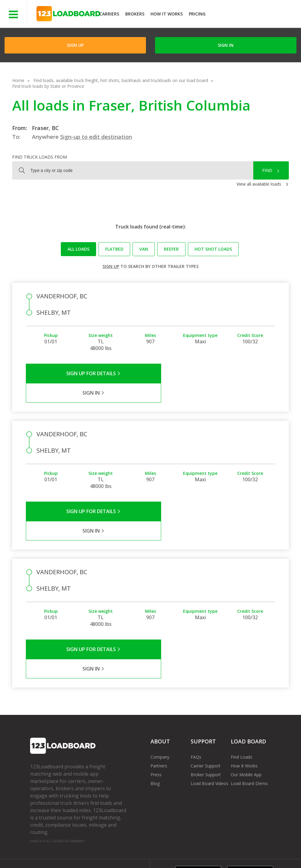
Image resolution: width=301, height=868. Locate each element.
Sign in (226, 45)
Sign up (111, 266)
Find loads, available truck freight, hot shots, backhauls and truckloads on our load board (121, 80)
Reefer (171, 249)
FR (261, 850)
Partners (159, 707)
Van (144, 249)
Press (156, 716)
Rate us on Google (53, 855)
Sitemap (239, 850)
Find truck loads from (40, 157)
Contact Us (209, 850)
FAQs (196, 699)
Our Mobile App (246, 716)
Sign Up (75, 45)
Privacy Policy (88, 850)
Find (267, 170)
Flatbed (114, 249)
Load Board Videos (209, 725)
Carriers (109, 14)
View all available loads (259, 184)
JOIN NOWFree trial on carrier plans (254, 15)
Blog (155, 725)
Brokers (135, 14)
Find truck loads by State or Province (48, 86)
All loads (78, 249)
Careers (180, 850)
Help (157, 850)
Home (18, 80)
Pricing (197, 14)
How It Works (167, 14)
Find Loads (242, 699)
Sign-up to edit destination (96, 137)
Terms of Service (47, 850)
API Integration (127, 850)
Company (160, 699)
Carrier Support (206, 707)
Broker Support (206, 716)
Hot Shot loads (213, 249)
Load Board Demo (249, 725)
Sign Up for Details (88, 373)
